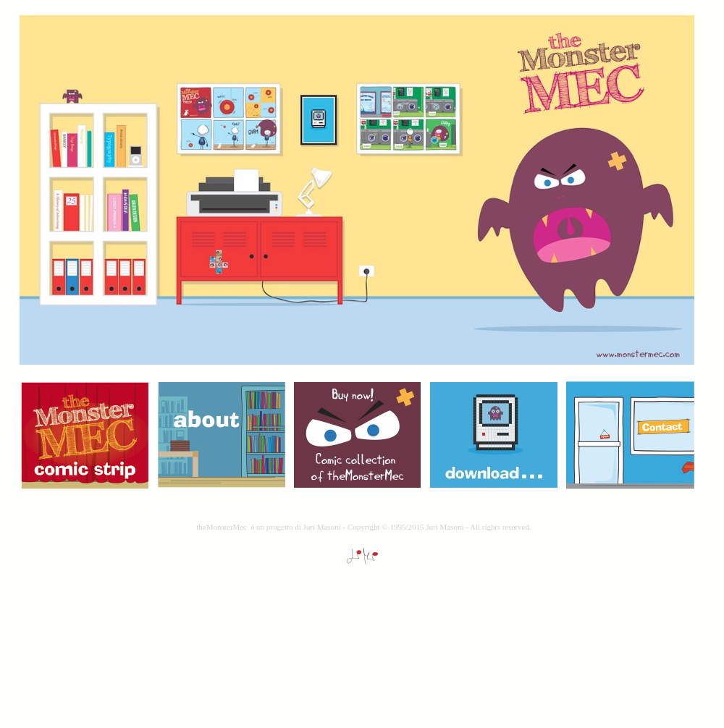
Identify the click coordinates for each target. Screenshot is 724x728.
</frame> (364, 630)
